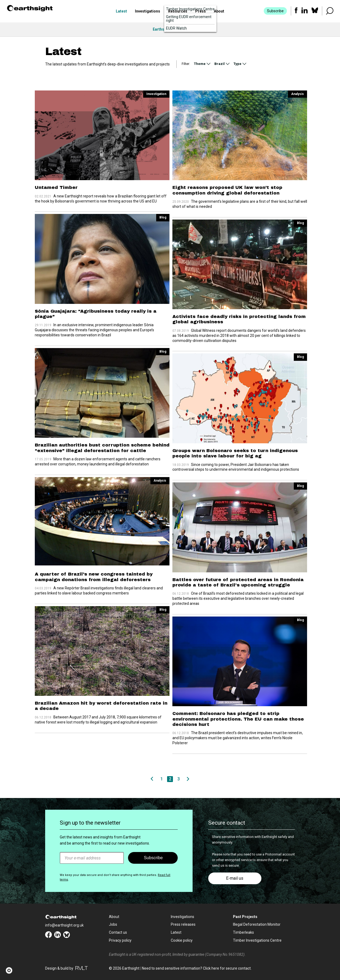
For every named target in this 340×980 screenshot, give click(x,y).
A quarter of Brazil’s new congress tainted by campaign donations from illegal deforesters (94, 577)
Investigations (148, 11)
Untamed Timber (56, 187)
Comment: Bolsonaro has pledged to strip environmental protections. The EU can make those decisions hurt (238, 719)
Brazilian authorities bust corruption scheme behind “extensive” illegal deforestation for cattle (102, 448)
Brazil (220, 64)
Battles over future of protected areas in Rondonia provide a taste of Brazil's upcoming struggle (238, 582)
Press (201, 11)
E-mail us (235, 878)
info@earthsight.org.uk (64, 925)
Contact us (118, 932)
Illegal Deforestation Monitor (257, 924)
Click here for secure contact (227, 968)
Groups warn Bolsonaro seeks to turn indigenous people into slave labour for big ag (235, 453)
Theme (200, 64)
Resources (178, 11)
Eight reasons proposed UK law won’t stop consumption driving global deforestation (227, 190)
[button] (11, 970)
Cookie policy (182, 940)
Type (237, 64)
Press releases (183, 924)
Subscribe (275, 11)
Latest (121, 11)
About (219, 11)
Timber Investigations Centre (257, 940)
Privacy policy (120, 940)
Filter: (186, 64)
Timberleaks (243, 932)
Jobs (113, 924)
